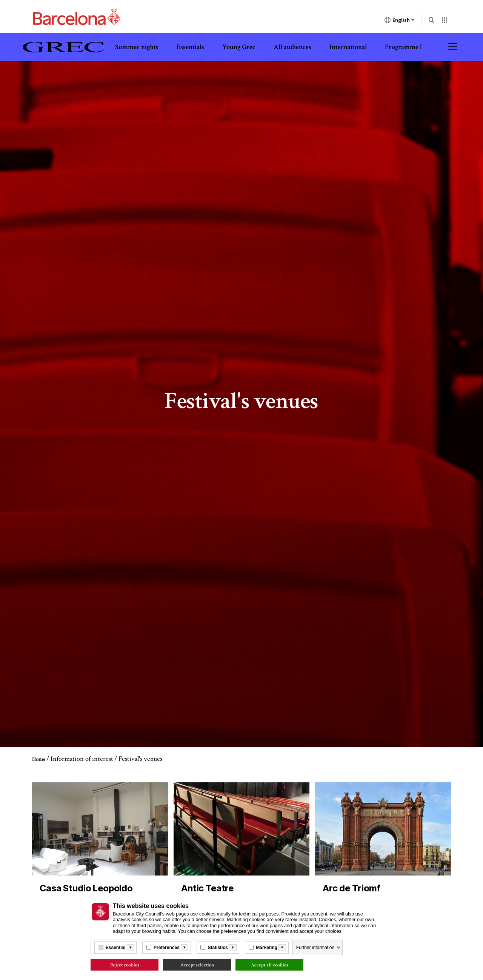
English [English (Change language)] (400, 22)
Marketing (267, 948)
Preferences (167, 948)
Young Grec (239, 47)
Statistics (218, 948)
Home (39, 759)
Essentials (190, 47)
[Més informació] (131, 948)
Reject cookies (125, 965)
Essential (116, 948)
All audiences (292, 47)
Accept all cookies (270, 965)
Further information (315, 948)
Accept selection (197, 965)
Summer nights (137, 47)
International (348, 47)
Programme (402, 47)
